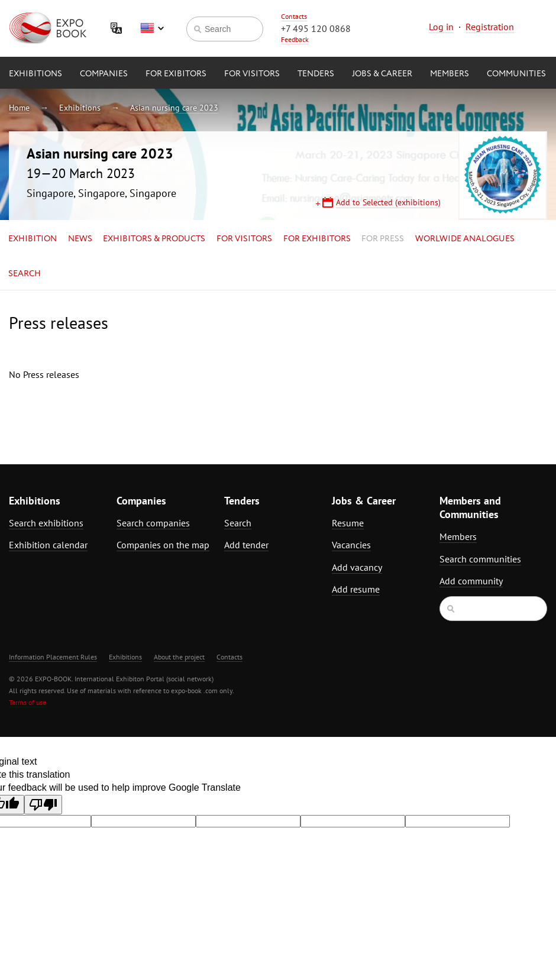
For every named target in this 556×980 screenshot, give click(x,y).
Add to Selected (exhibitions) (388, 202)
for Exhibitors (317, 239)
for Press (383, 239)
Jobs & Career (382, 74)
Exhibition (33, 239)
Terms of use (28, 702)
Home (19, 108)
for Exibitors (176, 74)
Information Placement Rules (53, 657)
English (152, 28)
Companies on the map (163, 545)
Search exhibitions (46, 523)
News (80, 239)
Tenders (316, 74)
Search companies (153, 523)
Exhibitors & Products (154, 239)
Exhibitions (35, 74)
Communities (516, 74)
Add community (471, 581)
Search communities (480, 559)
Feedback (295, 39)
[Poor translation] (43, 805)
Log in (441, 27)
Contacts (294, 16)
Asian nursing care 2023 (174, 108)
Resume (348, 523)
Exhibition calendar (48, 545)
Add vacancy (357, 567)
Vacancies (351, 545)
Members (450, 74)
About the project (179, 657)
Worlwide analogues (465, 239)
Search (25, 274)
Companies (104, 74)
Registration (490, 27)
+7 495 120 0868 (316, 28)
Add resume (356, 589)
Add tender (246, 545)
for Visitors (252, 74)
